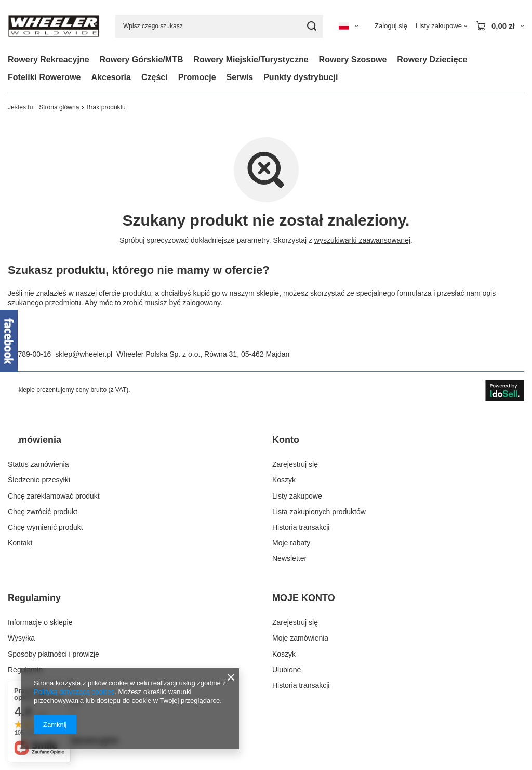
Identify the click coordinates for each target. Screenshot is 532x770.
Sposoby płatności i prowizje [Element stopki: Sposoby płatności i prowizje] (54, 654)
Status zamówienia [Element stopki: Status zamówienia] (38, 464)
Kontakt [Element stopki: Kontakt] (20, 543)
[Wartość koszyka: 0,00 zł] (500, 26)
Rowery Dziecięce (432, 60)
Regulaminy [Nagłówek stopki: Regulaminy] (34, 598)
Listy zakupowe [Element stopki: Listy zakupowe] (297, 496)
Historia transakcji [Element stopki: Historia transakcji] (301, 527)
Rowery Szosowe (353, 60)
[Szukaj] (311, 26)
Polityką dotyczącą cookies (74, 692)
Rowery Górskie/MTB (142, 60)
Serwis (240, 77)
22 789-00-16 (29, 354)
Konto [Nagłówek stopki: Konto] (286, 440)
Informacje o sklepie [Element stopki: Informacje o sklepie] (40, 622)
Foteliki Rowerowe (44, 77)
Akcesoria (111, 77)
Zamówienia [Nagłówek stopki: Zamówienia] (35, 440)
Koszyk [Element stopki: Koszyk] (284, 480)
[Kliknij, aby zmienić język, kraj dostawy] (349, 26)
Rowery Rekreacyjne (49, 60)
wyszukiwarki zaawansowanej (362, 240)
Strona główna (59, 107)
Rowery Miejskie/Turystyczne (251, 60)
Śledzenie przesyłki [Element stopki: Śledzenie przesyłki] (39, 480)
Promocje (197, 77)
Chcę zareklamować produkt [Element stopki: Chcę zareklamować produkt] (54, 496)
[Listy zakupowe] (442, 26)
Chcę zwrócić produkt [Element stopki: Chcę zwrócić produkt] (43, 512)
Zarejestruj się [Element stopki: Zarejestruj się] (295, 464)
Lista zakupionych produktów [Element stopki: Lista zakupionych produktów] (319, 512)
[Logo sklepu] (54, 26)
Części (155, 77)
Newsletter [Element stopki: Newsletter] (289, 558)
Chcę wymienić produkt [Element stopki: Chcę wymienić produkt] (45, 527)
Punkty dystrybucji (301, 77)
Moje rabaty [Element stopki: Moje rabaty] (291, 543)
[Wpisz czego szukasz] (219, 26)
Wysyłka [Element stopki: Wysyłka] (21, 638)
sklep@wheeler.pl (84, 354)
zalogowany (201, 303)
